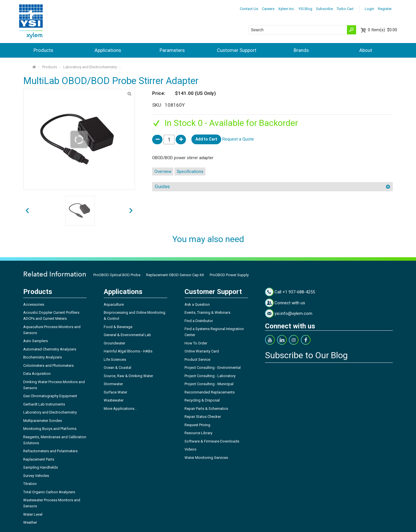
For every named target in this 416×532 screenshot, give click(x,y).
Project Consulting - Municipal (209, 384)
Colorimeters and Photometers (48, 366)
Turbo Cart (345, 9)
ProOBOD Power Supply (229, 275)
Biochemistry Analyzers (43, 357)
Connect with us (290, 303)
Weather (30, 522)
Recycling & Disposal (202, 400)
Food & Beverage (118, 327)
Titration (30, 484)
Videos (190, 449)
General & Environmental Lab (127, 335)
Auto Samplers (36, 341)
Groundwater (114, 343)
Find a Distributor (199, 321)
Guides (162, 186)
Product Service (197, 359)
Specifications (190, 172)
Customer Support (237, 50)
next (27, 211)
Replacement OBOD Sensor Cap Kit (175, 275)
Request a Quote (238, 139)
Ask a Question (197, 304)
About (366, 50)
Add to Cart (206, 139)
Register (385, 9)
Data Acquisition (37, 374)
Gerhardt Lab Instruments (44, 404)
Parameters (172, 50)
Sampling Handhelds (41, 467)
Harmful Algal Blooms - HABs (128, 351)
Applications (108, 50)
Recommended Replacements (210, 392)
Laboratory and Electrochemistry (90, 67)
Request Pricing (197, 425)
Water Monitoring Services (206, 458)
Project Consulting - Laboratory (210, 376)
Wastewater (114, 400)
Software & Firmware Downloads (212, 441)
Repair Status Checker (203, 417)
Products (43, 50)
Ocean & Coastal (117, 368)
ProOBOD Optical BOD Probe (117, 275)
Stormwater (113, 384)
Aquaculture (114, 304)
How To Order (196, 343)
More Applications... (120, 409)
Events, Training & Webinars (207, 312)
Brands (301, 50)
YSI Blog (305, 9)
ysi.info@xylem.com (293, 313)
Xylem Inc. (287, 9)
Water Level (33, 514)
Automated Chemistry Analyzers (50, 349)
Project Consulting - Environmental (213, 368)
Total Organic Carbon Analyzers (49, 492)
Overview (163, 172)
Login (369, 9)
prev (131, 211)
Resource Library (198, 433)
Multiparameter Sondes (43, 421)
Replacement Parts (39, 459)
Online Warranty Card (202, 351)
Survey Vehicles (36, 476)
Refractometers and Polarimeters (50, 451)
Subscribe (324, 9)
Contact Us (249, 9)
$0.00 (382, 30)
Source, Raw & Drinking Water (128, 376)
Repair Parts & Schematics (206, 409)
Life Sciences (115, 359)
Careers (268, 9)
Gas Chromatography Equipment (50, 396)
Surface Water (115, 392)
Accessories (34, 304)
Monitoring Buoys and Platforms (50, 429)
